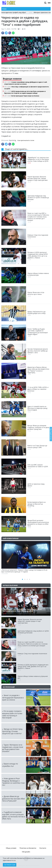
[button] (45, 3)
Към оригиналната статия (26, 140)
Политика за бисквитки (28, 848)
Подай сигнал (51, 434)
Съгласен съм (10, 865)
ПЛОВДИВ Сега (26, 833)
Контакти (43, 848)
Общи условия (11, 848)
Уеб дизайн (26, 852)
